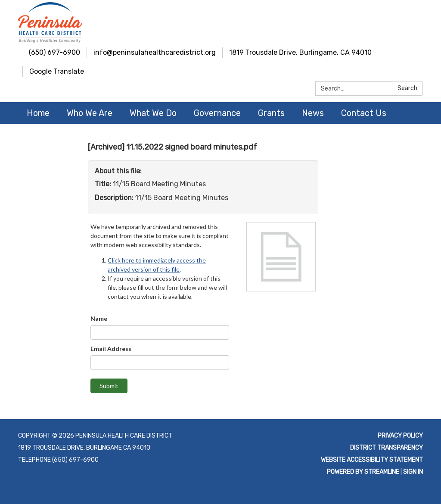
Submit (109, 386)
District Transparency (387, 448)
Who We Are (90, 113)
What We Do (153, 113)
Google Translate (57, 71)
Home (38, 113)
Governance (217, 113)
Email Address (111, 349)
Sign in (413, 472)
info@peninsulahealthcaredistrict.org (155, 52)
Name (99, 318)
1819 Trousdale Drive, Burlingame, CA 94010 (300, 52)
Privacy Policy (400, 436)
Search (407, 88)
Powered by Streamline (363, 472)
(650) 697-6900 (54, 52)
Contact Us (364, 113)
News (313, 113)
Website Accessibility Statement (372, 460)
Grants (271, 113)
